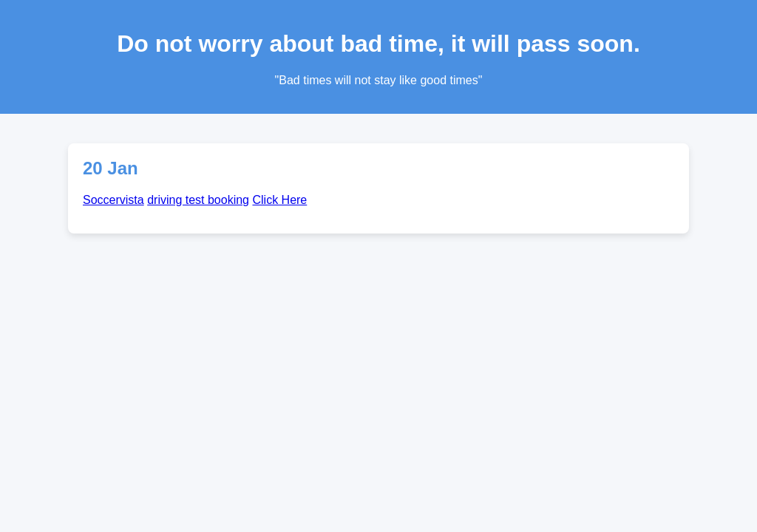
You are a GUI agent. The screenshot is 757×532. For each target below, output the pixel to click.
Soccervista (113, 200)
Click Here (279, 200)
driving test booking (198, 200)
